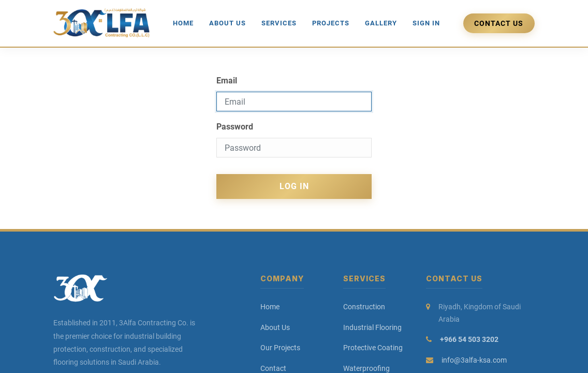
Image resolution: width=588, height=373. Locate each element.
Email (227, 81)
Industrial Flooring (372, 327)
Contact (273, 368)
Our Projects (280, 348)
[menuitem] (183, 23)
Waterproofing (366, 368)
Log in (294, 186)
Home (270, 307)
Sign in (426, 23)
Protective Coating (373, 348)
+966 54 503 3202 (469, 339)
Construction (364, 307)
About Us (275, 327)
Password (235, 127)
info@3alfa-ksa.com (474, 360)
